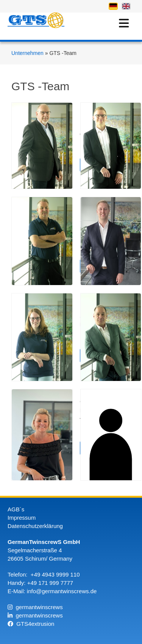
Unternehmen (28, 53)
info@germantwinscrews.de (62, 591)
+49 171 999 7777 (50, 583)
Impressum (22, 518)
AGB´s (16, 509)
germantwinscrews (35, 607)
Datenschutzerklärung (35, 526)
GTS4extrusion (31, 624)
